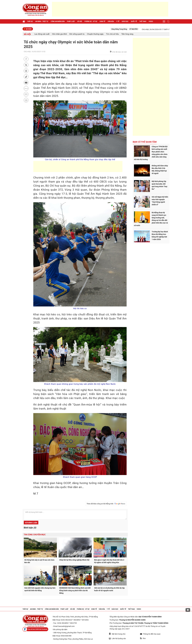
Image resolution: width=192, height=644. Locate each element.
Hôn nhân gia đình (59, 34)
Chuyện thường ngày (95, 34)
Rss (143, 638)
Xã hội (80, 21)
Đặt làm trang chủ (117, 634)
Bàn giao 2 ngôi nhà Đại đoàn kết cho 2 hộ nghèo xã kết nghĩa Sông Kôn (109, 561)
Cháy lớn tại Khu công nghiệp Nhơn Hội (74, 560)
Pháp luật (71, 21)
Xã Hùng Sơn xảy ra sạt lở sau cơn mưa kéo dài (39, 561)
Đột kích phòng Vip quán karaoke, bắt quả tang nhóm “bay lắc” (159, 185)
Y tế (118, 21)
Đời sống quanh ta (77, 34)
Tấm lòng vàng (127, 34)
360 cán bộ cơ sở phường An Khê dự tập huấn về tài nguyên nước (109, 589)
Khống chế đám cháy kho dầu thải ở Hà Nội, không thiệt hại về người (160, 170)
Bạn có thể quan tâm (145, 142)
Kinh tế (102, 21)
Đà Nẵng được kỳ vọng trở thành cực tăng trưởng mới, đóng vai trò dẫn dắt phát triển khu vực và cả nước (151, 219)
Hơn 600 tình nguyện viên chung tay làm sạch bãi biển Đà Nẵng (40, 589)
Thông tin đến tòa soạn (150, 634)
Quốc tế (134, 21)
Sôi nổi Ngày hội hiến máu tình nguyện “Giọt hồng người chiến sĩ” (160, 201)
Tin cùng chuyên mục (35, 535)
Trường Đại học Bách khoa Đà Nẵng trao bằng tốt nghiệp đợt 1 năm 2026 (160, 236)
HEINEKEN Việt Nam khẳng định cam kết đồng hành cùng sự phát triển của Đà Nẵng (75, 590)
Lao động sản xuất (42, 34)
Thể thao (143, 21)
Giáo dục (125, 21)
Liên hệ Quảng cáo (117, 638)
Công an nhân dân (58, 21)
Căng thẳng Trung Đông (124, 29)
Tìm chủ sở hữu (112, 34)
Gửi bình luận (31, 523)
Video (151, 21)
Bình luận (30, 528)
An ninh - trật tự (42, 21)
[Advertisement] (110, 9)
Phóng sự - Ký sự (91, 21)
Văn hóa (111, 21)
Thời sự (30, 21)
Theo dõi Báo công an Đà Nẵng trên (106, 504)
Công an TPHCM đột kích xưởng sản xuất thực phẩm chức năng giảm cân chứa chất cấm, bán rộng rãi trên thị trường (151, 153)
